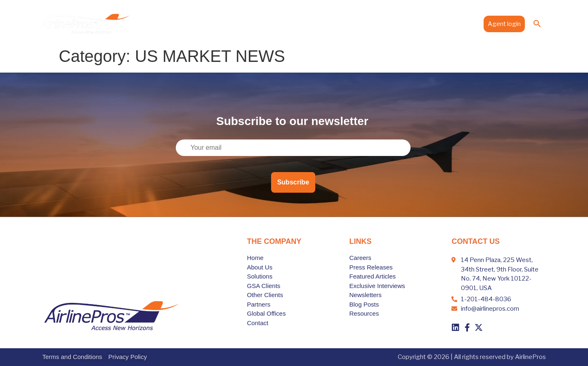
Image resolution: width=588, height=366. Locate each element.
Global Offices (394, 24)
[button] (537, 24)
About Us (249, 24)
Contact (464, 24)
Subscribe (293, 182)
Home (219, 24)
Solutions (286, 24)
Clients (321, 24)
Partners (354, 24)
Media (433, 24)
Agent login (504, 24)
